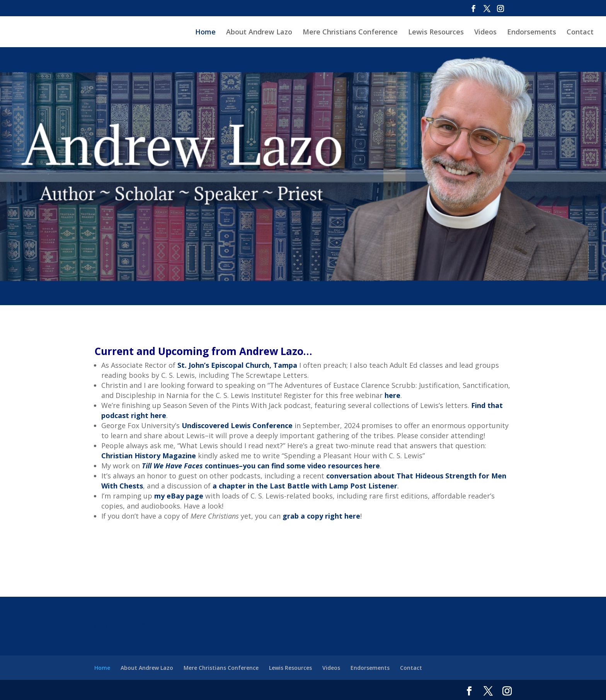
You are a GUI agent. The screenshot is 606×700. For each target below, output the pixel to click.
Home (205, 33)
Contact (580, 33)
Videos (485, 33)
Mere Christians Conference (350, 33)
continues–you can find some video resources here (261, 466)
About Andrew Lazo (259, 33)
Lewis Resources (436, 33)
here (392, 395)
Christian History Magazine (149, 456)
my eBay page (179, 496)
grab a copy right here (321, 516)
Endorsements (532, 33)
